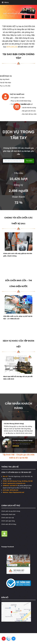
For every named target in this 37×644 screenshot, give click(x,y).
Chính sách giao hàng (8, 521)
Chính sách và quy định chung (11, 511)
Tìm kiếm (29, 161)
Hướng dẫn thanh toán (8, 514)
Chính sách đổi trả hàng (9, 524)
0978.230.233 (12, 47)
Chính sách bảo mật (8, 518)
